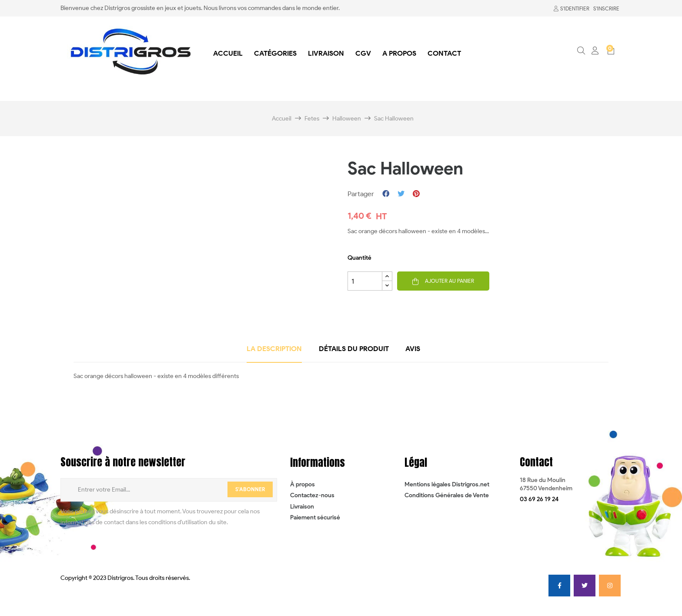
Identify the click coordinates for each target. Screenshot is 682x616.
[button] (539, 499)
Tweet (401, 194)
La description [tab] (274, 349)
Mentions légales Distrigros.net (447, 484)
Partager (386, 194)
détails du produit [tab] (354, 349)
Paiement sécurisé (315, 517)
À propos (303, 484)
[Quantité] (365, 281)
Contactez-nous (312, 495)
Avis (413, 349)
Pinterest (416, 194)
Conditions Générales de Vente (447, 495)
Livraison (302, 507)
